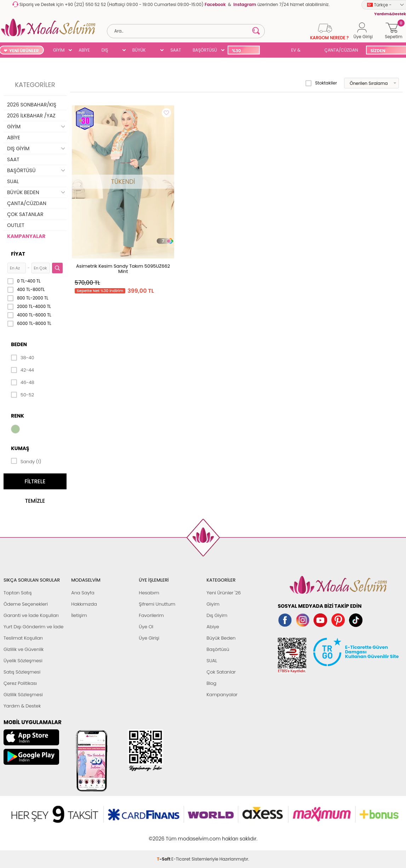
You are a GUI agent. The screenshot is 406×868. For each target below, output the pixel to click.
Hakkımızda (84, 604)
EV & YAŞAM (298, 51)
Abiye (213, 627)
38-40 (22, 358)
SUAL (274, 51)
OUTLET (16, 225)
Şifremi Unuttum (157, 604)
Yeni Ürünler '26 (224, 593)
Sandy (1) (26, 461)
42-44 (22, 370)
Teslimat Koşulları (23, 638)
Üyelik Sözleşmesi (23, 661)
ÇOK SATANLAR (25, 214)
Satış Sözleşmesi (22, 672)
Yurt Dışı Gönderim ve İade (33, 627)
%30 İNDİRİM (240, 51)
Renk (18, 416)
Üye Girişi (149, 638)
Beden (19, 344)
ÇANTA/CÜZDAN (341, 50)
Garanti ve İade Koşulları (31, 615)
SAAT (176, 50)
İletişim (79, 615)
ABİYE (84, 50)
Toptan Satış (18, 593)
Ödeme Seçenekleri (26, 604)
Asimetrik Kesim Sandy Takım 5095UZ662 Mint (123, 269)
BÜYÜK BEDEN (139, 51)
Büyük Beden (221, 638)
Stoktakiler (321, 83)
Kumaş (20, 448)
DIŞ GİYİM (107, 51)
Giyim (213, 604)
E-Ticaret (181, 835)
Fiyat (18, 254)
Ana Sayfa (83, 593)
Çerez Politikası (20, 683)
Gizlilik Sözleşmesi (23, 695)
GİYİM (59, 50)
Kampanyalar (222, 695)
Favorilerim (151, 615)
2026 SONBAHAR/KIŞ (32, 105)
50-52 (22, 395)
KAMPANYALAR (26, 236)
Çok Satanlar (221, 672)
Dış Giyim (217, 615)
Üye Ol (146, 627)
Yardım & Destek (22, 706)
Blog (211, 683)
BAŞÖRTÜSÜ (205, 50)
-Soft (164, 835)
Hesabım (149, 593)
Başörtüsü (218, 649)
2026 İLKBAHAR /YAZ (31, 116)
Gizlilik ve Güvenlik (24, 649)
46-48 (23, 383)
